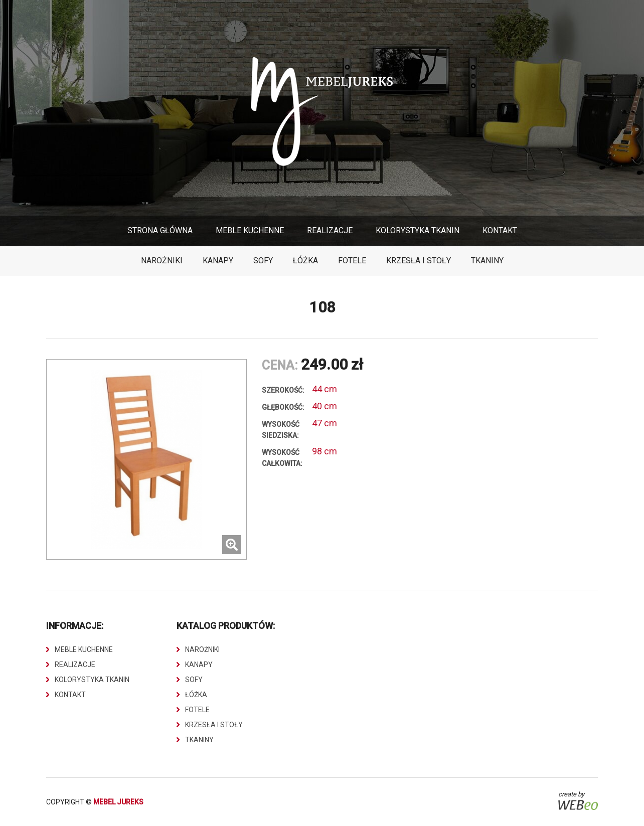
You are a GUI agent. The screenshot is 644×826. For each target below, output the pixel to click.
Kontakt (500, 230)
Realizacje (330, 230)
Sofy (263, 261)
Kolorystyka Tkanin (418, 230)
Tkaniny (487, 261)
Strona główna (160, 230)
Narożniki (162, 261)
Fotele (352, 261)
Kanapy (218, 261)
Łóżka (305, 261)
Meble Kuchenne (250, 230)
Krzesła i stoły (419, 261)
